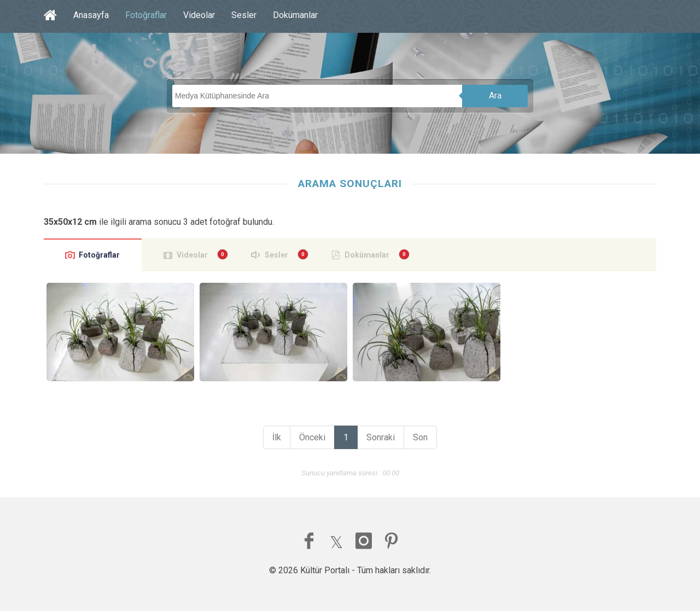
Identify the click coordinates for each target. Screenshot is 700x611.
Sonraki (381, 437)
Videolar (199, 15)
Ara (495, 95)
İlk (277, 437)
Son (420, 437)
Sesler (244, 15)
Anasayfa (91, 15)
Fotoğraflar (146, 15)
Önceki (312, 437)
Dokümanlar (295, 15)
